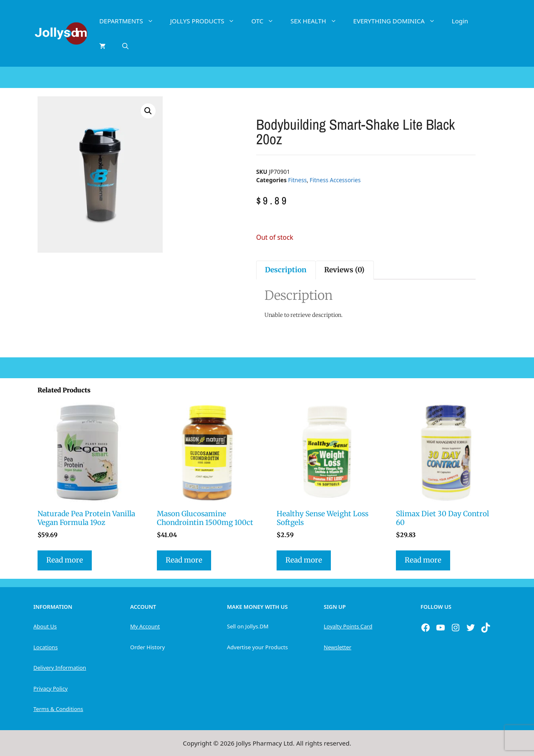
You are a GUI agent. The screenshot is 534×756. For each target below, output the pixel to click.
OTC (267, 21)
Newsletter (338, 647)
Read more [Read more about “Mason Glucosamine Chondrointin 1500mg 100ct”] (184, 560)
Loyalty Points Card (348, 626)
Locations (45, 647)
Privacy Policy (50, 688)
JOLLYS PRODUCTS (207, 21)
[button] (148, 111)
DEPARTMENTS (131, 21)
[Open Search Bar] (125, 46)
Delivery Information (60, 668)
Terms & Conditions (58, 709)
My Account (145, 626)
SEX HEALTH (317, 21)
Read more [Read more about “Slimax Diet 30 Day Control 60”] (423, 560)
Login (460, 21)
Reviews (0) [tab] (344, 270)
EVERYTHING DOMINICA (398, 21)
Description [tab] (286, 270)
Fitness (298, 180)
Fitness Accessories (335, 180)
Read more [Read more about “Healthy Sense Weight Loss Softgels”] (304, 560)
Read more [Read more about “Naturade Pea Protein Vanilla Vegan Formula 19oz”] (65, 560)
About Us (45, 626)
